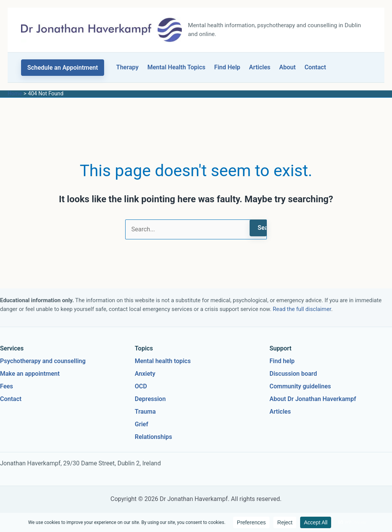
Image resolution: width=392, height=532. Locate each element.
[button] (63, 68)
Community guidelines (300, 386)
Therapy (127, 67)
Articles (260, 67)
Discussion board (293, 374)
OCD (141, 386)
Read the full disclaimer (302, 309)
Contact (315, 67)
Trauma (145, 412)
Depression (150, 399)
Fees (7, 386)
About (287, 67)
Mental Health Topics (176, 67)
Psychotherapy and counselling (43, 361)
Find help (282, 361)
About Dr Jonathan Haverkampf (313, 399)
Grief (141, 424)
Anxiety (145, 374)
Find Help (227, 67)
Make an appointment (30, 374)
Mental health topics (163, 361)
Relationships (154, 437)
